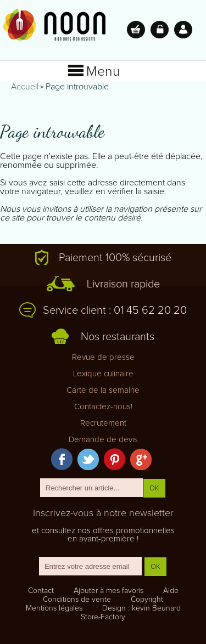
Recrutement (103, 423)
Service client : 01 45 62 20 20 (115, 310)
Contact (41, 591)
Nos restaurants (118, 337)
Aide (171, 591)
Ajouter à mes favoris (108, 591)
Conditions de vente (77, 600)
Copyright (147, 600)
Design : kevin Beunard (141, 608)
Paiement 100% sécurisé (115, 258)
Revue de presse (103, 357)
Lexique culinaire (103, 374)
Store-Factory (103, 617)
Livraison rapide (123, 284)
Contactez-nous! (103, 407)
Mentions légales (54, 608)
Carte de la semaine (103, 390)
